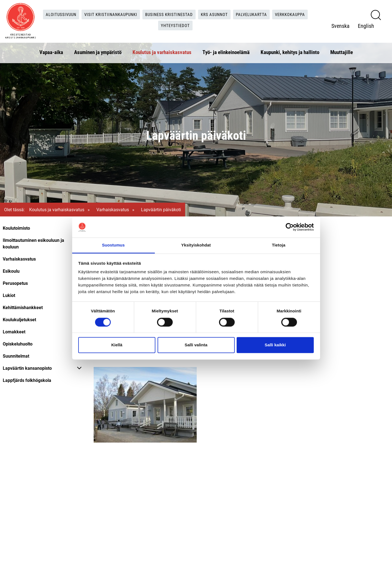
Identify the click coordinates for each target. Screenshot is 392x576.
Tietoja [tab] (279, 245)
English (366, 25)
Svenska (340, 25)
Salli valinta (196, 345)
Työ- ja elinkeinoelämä (226, 51)
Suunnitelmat (16, 356)
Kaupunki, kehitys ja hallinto (290, 51)
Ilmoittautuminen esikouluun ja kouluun (33, 243)
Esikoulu (11, 271)
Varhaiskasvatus (113, 209)
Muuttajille (342, 51)
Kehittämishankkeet (23, 307)
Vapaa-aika (51, 51)
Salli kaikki (275, 345)
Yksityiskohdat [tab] (196, 245)
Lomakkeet (14, 332)
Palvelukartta (255, 13)
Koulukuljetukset (19, 319)
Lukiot (9, 295)
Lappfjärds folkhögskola (27, 380)
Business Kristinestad (169, 13)
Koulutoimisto (16, 228)
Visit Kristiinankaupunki (107, 13)
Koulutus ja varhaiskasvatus (162, 51)
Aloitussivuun (55, 13)
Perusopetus (15, 283)
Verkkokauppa (296, 13)
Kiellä (117, 345)
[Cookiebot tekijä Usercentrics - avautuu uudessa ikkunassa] (290, 227)
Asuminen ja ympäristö (98, 51)
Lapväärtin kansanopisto (27, 368)
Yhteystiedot (176, 25)
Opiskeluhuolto (18, 344)
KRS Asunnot (216, 13)
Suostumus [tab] (113, 245)
